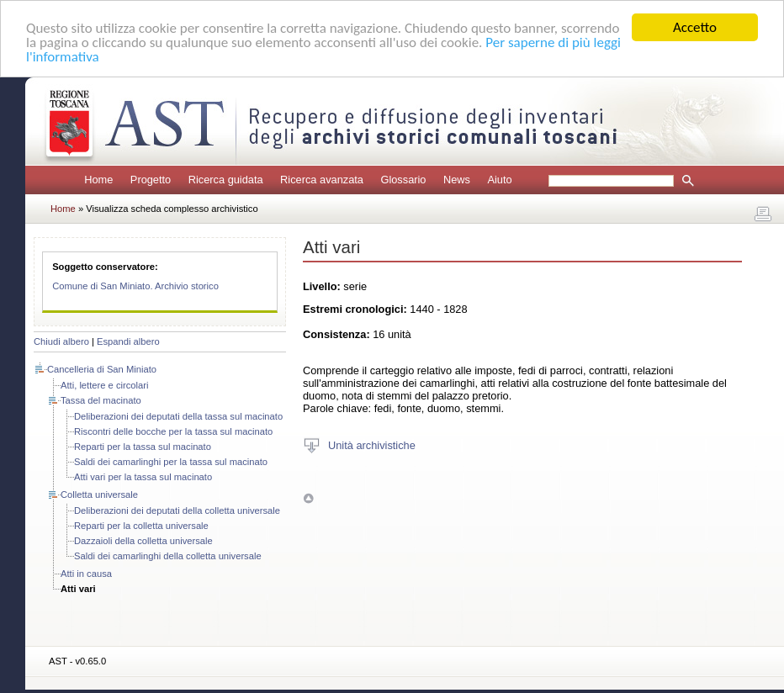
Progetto (151, 180)
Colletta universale (99, 495)
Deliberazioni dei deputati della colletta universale (177, 510)
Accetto (695, 27)
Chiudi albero (61, 341)
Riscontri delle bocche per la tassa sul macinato (173, 431)
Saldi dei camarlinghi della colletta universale (168, 556)
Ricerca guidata (226, 180)
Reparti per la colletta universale (141, 526)
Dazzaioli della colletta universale (143, 541)
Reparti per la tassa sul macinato (143, 447)
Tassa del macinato (101, 400)
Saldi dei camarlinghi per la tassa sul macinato (171, 462)
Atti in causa (86, 574)
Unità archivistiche (372, 444)
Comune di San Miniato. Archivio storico (135, 286)
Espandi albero (128, 341)
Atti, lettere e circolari (104, 385)
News (457, 180)
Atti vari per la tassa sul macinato (143, 477)
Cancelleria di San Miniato (102, 369)
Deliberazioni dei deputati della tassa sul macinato (178, 416)
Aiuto (499, 180)
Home (98, 180)
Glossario (403, 180)
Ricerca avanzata (322, 180)
